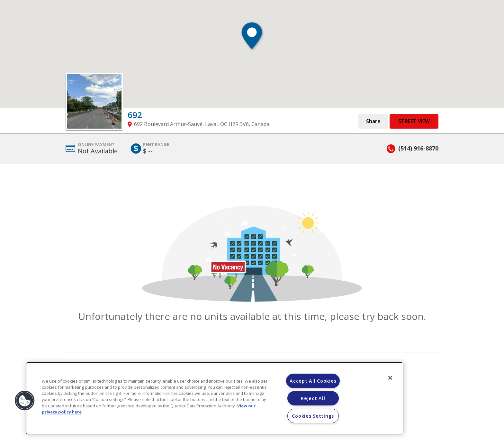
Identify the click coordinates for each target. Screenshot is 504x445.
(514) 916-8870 (418, 148)
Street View (414, 121)
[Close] (390, 378)
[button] (252, 39)
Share (373, 121)
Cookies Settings (313, 416)
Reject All (313, 398)
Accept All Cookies (313, 381)
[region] (215, 398)
